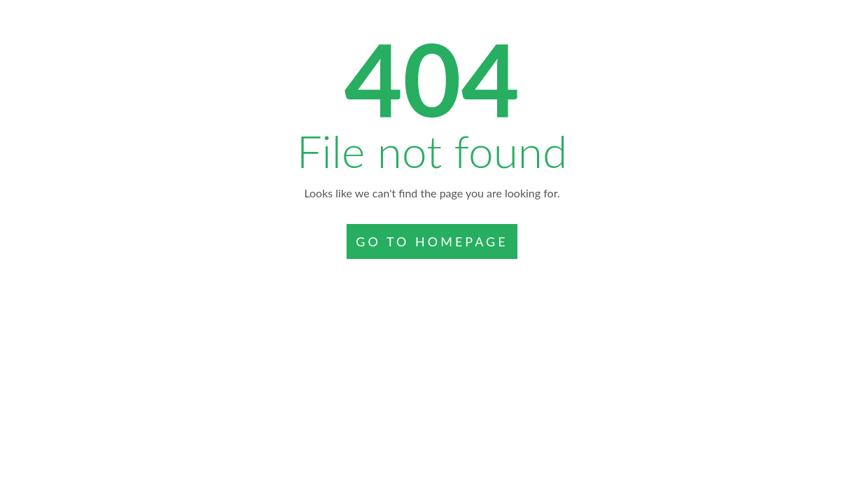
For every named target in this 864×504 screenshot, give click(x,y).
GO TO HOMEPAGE (432, 241)
